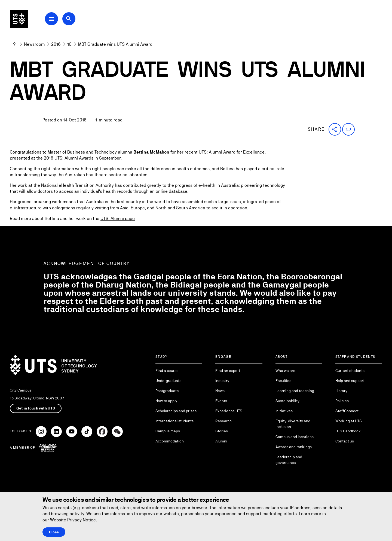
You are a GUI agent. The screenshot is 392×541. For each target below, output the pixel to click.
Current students (350, 371)
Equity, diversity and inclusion (293, 424)
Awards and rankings (294, 447)
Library (341, 391)
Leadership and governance (289, 460)
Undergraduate (169, 381)
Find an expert (228, 371)
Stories (222, 431)
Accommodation (170, 441)
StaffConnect (347, 411)
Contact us (345, 441)
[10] (69, 44)
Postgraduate (167, 391)
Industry (222, 381)
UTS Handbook (348, 431)
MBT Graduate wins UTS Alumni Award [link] (115, 44)
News (220, 391)
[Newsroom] (34, 44)
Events (221, 401)
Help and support (350, 381)
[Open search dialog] (73, 20)
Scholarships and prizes (176, 411)
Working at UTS (349, 421)
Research (223, 421)
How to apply (166, 401)
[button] (335, 129)
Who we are (285, 371)
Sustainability (287, 401)
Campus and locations (295, 437)
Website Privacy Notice (73, 520)
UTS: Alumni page (118, 218)
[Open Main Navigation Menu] (56, 20)
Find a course (167, 371)
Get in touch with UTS (36, 408)
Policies (342, 401)
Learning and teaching (295, 391)
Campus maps (168, 431)
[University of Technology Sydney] (15, 44)
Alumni (221, 441)
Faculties (283, 381)
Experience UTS (229, 411)
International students (174, 421)
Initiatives (284, 411)
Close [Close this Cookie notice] (54, 532)
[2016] (56, 44)
